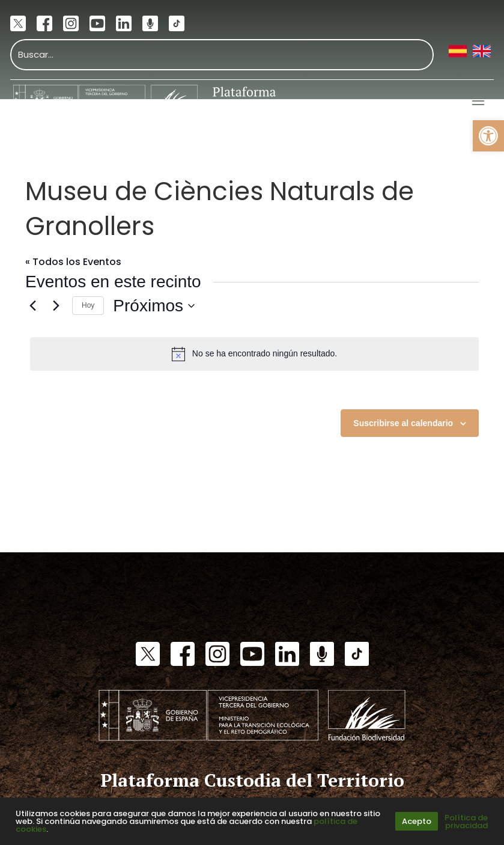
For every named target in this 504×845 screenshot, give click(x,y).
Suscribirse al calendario (403, 423)
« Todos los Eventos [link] (73, 262)
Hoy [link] (88, 305)
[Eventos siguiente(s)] (56, 306)
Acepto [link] (417, 821)
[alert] (254, 354)
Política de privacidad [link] (466, 822)
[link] (488, 136)
